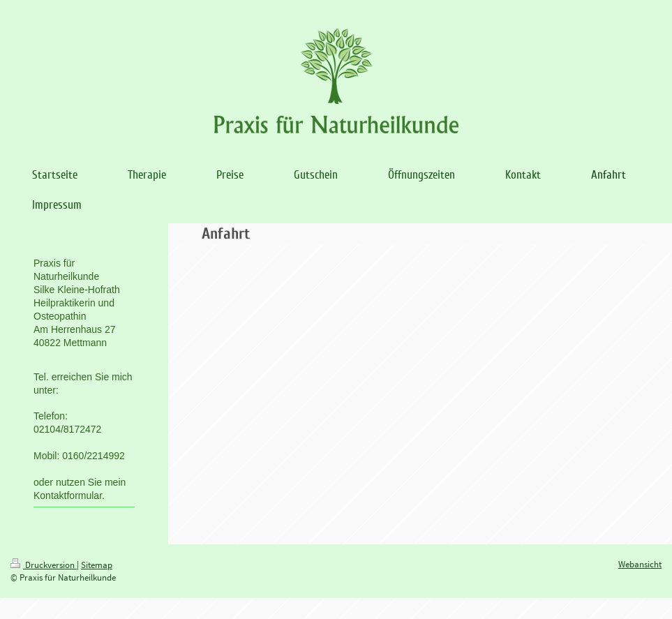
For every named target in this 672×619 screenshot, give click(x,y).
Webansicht (640, 564)
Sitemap (97, 565)
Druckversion (44, 565)
